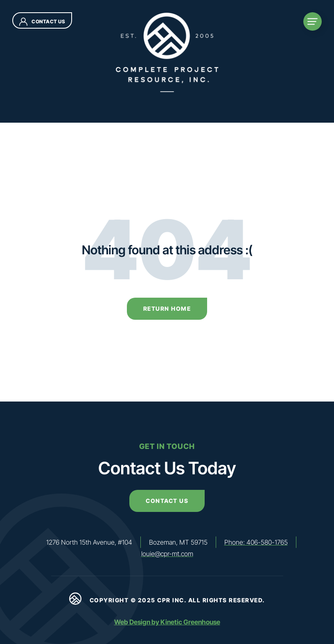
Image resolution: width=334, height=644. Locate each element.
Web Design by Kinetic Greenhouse (167, 622)
